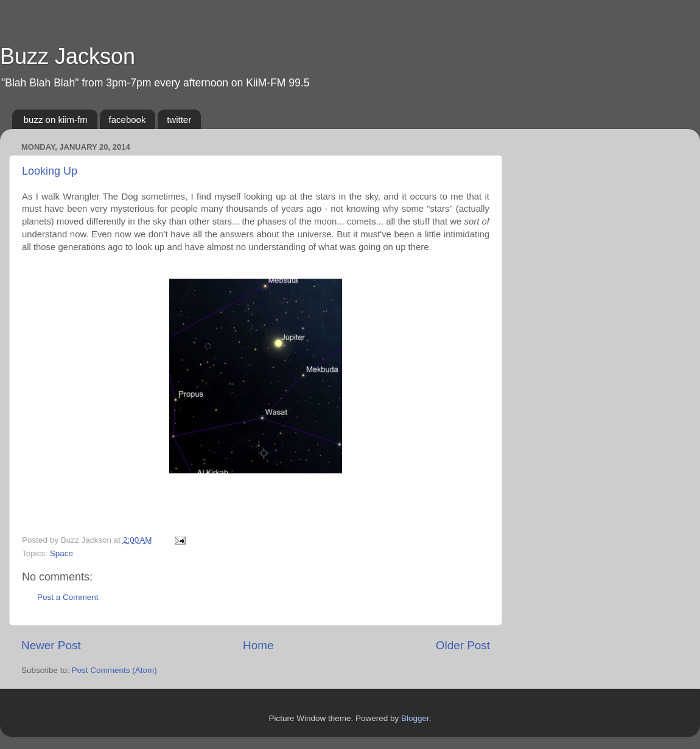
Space (61, 553)
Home (258, 645)
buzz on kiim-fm (56, 120)
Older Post (463, 645)
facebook (128, 120)
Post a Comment (68, 597)
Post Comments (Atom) (114, 670)
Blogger (415, 718)
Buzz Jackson (68, 56)
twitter (179, 120)
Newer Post (51, 645)
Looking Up (50, 171)
